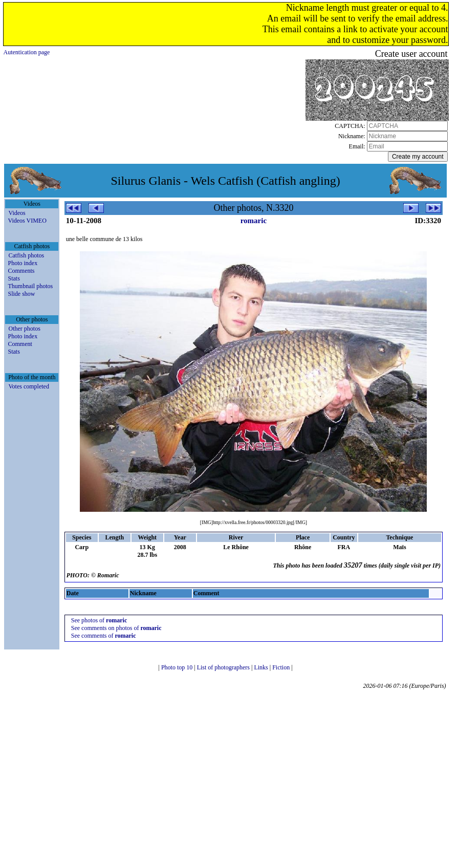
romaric (254, 221)
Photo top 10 (178, 667)
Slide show (21, 294)
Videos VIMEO (27, 221)
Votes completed (28, 386)
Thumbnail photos (30, 286)
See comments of (104, 636)
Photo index (23, 263)
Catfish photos (26, 255)
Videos (17, 213)
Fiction (282, 667)
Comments (21, 271)
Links (261, 667)
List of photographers (224, 667)
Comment (20, 344)
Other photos (24, 329)
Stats (14, 278)
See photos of (99, 620)
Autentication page (26, 52)
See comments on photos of (116, 628)
